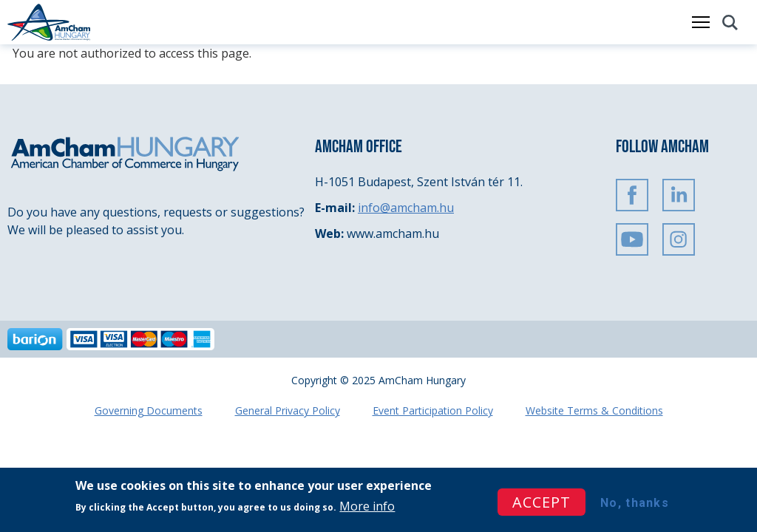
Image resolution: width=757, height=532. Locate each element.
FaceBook (632, 195)
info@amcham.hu (406, 208)
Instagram (679, 239)
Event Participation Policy (433, 410)
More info (367, 508)
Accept (542, 503)
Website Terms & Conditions (594, 410)
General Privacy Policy (288, 410)
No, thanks (635, 504)
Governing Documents (149, 410)
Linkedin (679, 195)
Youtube (632, 239)
